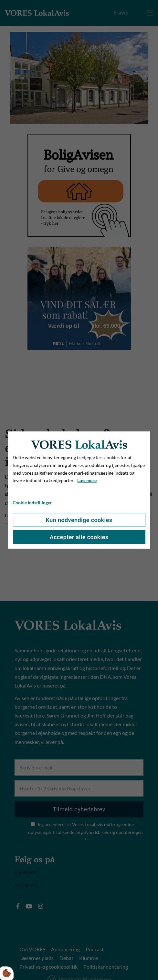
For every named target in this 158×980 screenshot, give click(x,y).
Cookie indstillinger (32, 503)
